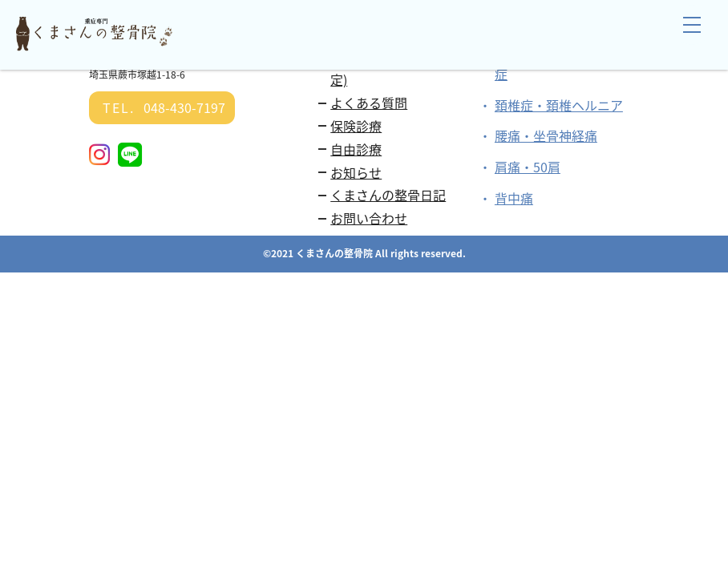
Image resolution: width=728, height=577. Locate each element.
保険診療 (356, 126)
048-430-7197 (162, 108)
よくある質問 (369, 103)
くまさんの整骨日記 (388, 195)
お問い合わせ (369, 218)
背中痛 (514, 198)
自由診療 (356, 149)
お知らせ (356, 172)
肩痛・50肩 (528, 167)
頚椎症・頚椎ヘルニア (559, 105)
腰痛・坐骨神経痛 (546, 135)
